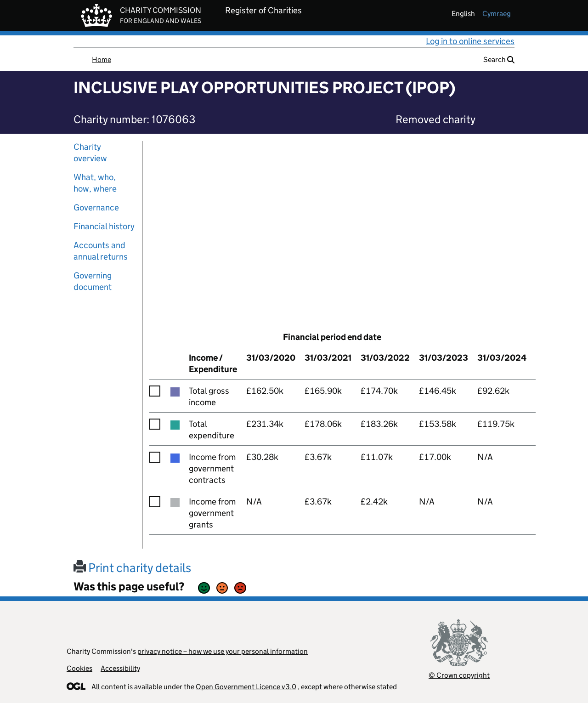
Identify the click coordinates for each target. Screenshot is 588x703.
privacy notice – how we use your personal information (223, 651)
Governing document (93, 281)
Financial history (104, 226)
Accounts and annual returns (101, 251)
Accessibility (120, 668)
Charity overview (90, 153)
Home (102, 60)
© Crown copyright (459, 675)
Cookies (79, 668)
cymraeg (497, 14)
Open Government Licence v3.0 (246, 687)
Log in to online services (470, 41)
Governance (96, 207)
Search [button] (499, 60)
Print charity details (132, 568)
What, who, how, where (95, 183)
